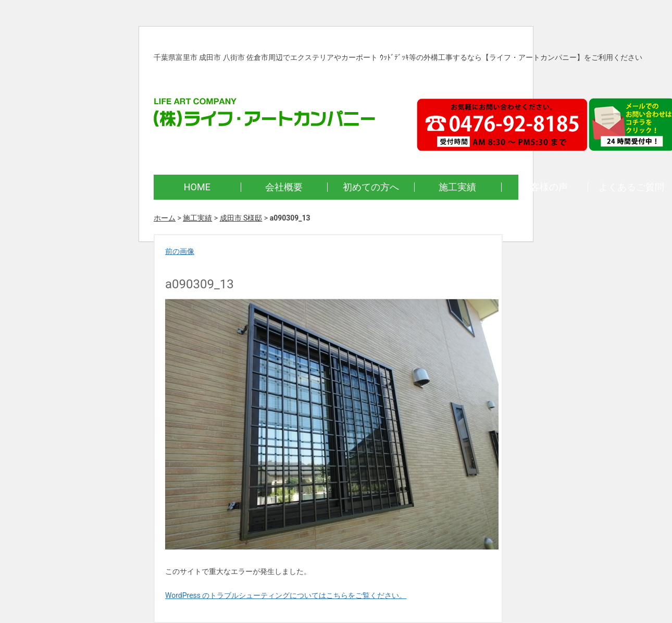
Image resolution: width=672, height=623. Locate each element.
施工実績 (457, 187)
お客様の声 (544, 187)
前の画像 (180, 251)
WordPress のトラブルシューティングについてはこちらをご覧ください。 (286, 595)
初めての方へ (371, 187)
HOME (197, 187)
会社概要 (284, 187)
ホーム (165, 218)
